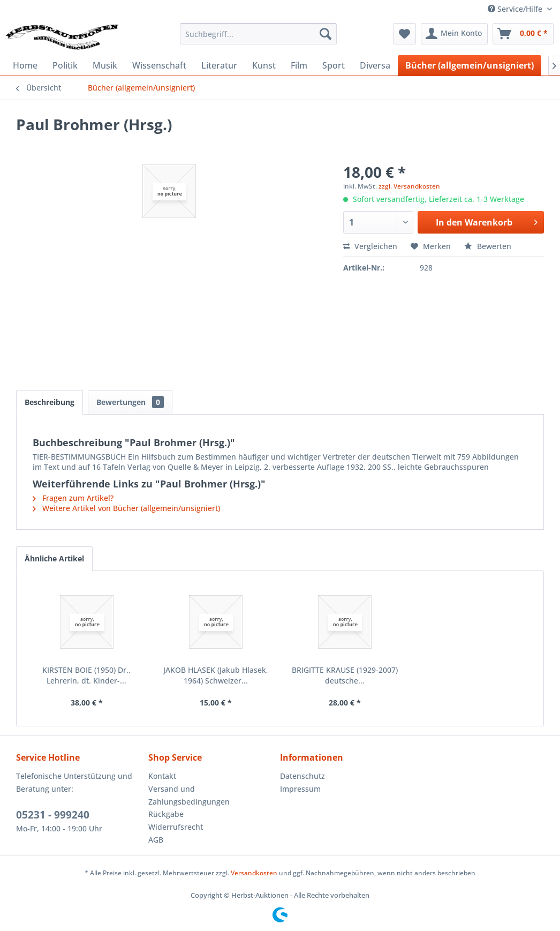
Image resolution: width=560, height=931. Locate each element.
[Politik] (65, 65)
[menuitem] (258, 34)
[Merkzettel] (404, 34)
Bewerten (488, 246)
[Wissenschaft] (159, 65)
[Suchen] (326, 34)
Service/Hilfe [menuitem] (516, 9)
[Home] (25, 65)
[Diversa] (375, 65)
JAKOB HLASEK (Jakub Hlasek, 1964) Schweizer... (216, 675)
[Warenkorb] (523, 34)
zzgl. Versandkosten (409, 186)
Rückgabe (166, 814)
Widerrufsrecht (176, 827)
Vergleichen (370, 246)
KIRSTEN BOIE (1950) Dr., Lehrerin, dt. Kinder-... (86, 675)
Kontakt (162, 776)
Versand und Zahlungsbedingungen (189, 795)
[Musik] (105, 65)
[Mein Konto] (454, 34)
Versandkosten (254, 873)
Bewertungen (130, 402)
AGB (156, 840)
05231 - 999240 (53, 815)
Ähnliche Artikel (54, 558)
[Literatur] (219, 65)
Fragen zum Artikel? (73, 498)
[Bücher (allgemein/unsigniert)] (470, 65)
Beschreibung (50, 402)
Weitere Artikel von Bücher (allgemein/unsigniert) (126, 508)
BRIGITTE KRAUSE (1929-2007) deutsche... (345, 675)
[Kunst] (264, 65)
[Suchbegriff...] (258, 34)
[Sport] (334, 65)
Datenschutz (302, 776)
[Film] (299, 65)
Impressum (300, 789)
